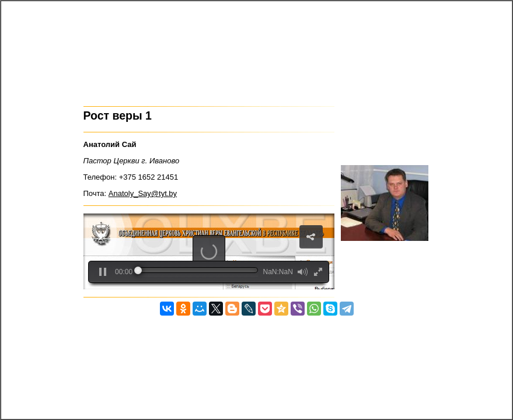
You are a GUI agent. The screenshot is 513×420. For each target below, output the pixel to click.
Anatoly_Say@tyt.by (143, 193)
